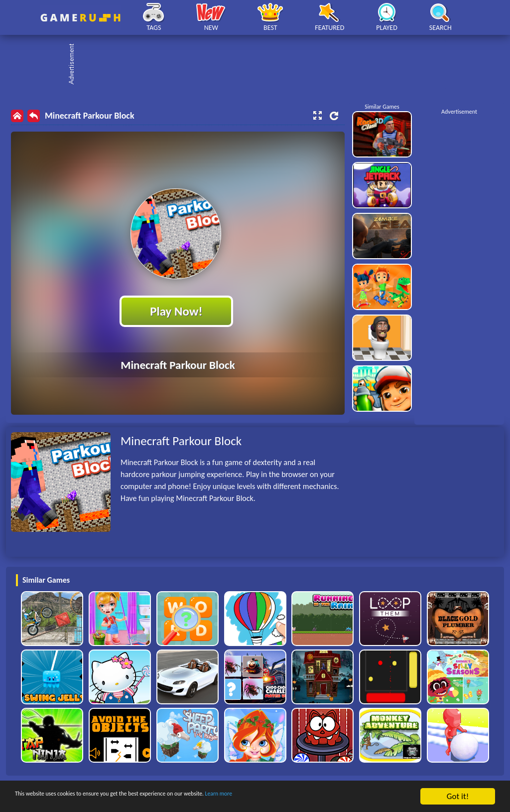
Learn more (311, 797)
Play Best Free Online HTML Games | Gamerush (80, 18)
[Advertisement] (260, 65)
